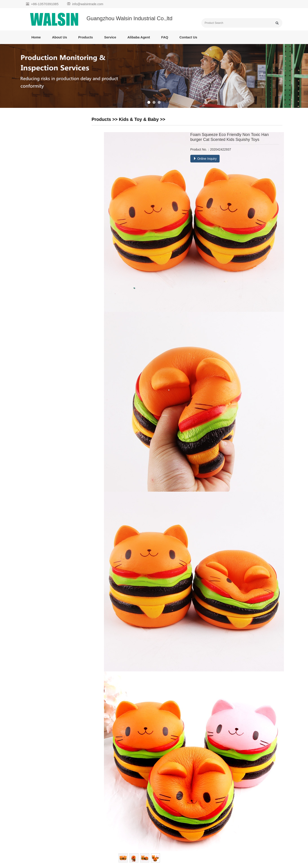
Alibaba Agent (139, 37)
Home (36, 37)
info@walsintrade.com (88, 4)
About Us (60, 37)
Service (110, 37)
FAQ (165, 37)
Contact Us (188, 37)
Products (86, 37)
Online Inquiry (205, 159)
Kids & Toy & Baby (139, 119)
